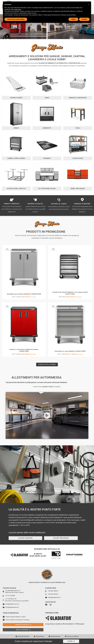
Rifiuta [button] (73, 19)
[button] (2, 27)
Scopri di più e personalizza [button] (16, 19)
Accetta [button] (84, 19)
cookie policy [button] (18, 9)
